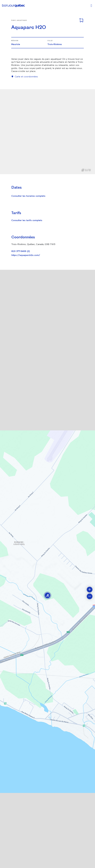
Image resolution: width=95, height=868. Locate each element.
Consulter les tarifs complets (27, 220)
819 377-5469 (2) (21, 251)
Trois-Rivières (55, 44)
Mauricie (16, 44)
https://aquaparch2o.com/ (26, 255)
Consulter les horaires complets (28, 196)
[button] (48, 595)
